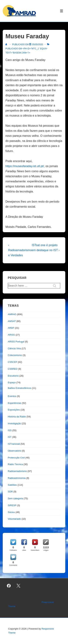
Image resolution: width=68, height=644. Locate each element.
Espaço (12, 382)
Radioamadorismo (17, 471)
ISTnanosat (14, 444)
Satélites (12, 485)
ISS (10, 430)
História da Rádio (17, 417)
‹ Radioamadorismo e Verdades (20, 250)
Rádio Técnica (15, 464)
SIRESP (12, 505)
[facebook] (9, 586)
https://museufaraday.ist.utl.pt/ (25, 166)
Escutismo (13, 376)
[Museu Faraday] (38, 44)
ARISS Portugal (16, 342)
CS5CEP (13, 362)
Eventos (12, 396)
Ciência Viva (14, 348)
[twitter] (18, 586)
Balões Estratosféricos (19, 388)
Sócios (11, 512)
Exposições (14, 410)
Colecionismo (15, 355)
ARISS (11, 335)
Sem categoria (15, 498)
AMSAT (12, 321)
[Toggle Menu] (62, 11)
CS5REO (13, 369)
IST (10, 437)
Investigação (14, 423)
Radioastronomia (17, 478)
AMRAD (12, 314)
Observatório (15, 451)
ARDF (11, 328)
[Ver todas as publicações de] (7, 44)
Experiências (15, 403)
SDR (10, 492)
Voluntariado (14, 519)
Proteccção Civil (16, 458)
